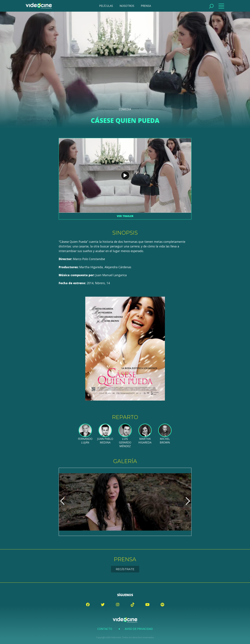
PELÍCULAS (106, 6)
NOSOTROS (127, 6)
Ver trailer (125, 216)
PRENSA (146, 6)
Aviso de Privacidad (139, 629)
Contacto (105, 629)
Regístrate (125, 569)
